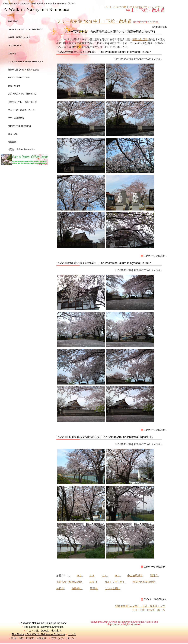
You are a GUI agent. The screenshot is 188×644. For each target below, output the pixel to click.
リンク (72, 634)
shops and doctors (19, 126)
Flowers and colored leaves (25, 29)
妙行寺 (60, 588)
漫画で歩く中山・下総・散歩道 (22, 102)
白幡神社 (77, 588)
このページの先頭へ (155, 256)
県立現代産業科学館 (144, 582)
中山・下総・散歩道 (53, 10)
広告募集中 (13, 142)
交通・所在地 (14, 86)
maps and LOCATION (19, 78)
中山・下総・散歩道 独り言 (21, 110)
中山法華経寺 (135, 575)
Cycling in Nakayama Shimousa (25, 62)
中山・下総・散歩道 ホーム (148, 610)
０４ (105, 575)
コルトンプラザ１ (115, 582)
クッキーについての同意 (116, 7)
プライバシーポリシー (64, 638)
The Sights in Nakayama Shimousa (44, 627)
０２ (79, 575)
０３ (92, 575)
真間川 (93, 582)
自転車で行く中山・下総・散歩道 (23, 70)
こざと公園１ (113, 588)
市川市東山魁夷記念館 (69, 582)
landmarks (14, 45)
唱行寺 (154, 575)
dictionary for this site (22, 94)
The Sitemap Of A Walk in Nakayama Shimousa (38, 634)
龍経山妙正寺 (140, 39)
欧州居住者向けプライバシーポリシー (147, 7)
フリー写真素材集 (17, 118)
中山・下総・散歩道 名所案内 (44, 631)
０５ (117, 575)
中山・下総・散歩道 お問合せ (29, 638)
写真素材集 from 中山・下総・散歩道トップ (140, 606)
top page (13, 21)
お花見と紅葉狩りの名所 (19, 37)
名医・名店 (13, 134)
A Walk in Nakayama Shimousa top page (44, 623)
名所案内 (12, 53)
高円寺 (94, 588)
